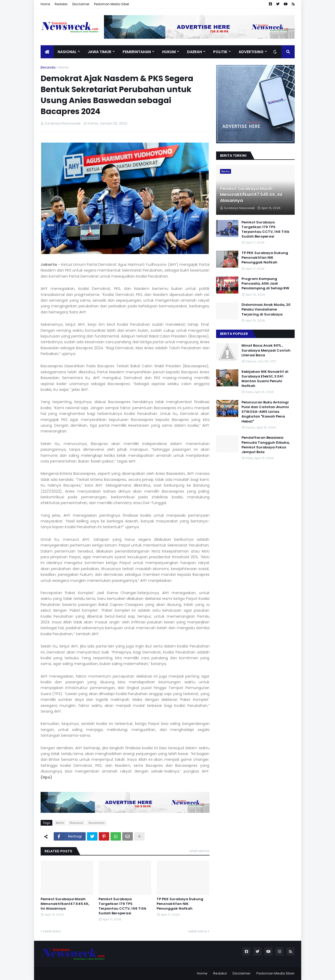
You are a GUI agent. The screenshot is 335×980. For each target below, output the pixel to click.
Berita (64, 67)
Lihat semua (200, 851)
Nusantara (97, 823)
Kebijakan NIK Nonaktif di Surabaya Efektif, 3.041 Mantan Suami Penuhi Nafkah (265, 379)
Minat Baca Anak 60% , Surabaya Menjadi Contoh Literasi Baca (266, 350)
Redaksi (61, 4)
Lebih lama (198, 931)
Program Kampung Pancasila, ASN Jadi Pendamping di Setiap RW (265, 284)
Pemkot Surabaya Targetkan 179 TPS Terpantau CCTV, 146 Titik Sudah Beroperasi (122, 906)
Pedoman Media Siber (112, 4)
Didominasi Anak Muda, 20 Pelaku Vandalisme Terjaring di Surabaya (266, 309)
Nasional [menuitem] (67, 52)
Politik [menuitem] (220, 52)
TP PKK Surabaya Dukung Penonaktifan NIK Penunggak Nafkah (180, 904)
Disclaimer (81, 4)
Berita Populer (234, 334)
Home (45, 4)
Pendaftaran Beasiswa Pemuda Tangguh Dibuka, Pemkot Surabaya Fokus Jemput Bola (266, 445)
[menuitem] (47, 52)
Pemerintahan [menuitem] (137, 52)
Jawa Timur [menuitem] (100, 52)
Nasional (76, 823)
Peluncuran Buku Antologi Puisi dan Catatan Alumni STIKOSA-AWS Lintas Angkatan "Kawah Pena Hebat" (265, 412)
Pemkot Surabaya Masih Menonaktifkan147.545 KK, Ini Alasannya (65, 904)
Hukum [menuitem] (169, 52)
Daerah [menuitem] (194, 52)
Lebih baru (52, 931)
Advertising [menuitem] (251, 52)
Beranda (48, 67)
